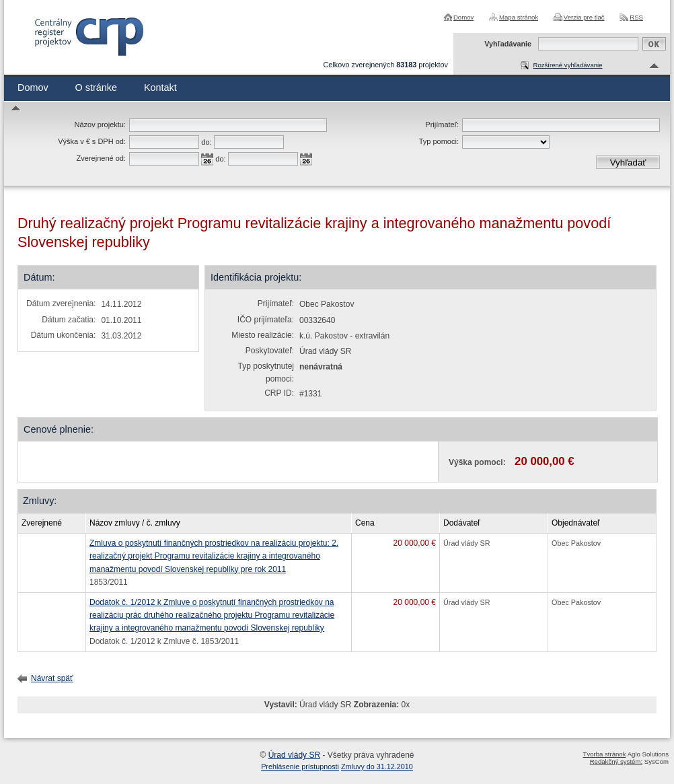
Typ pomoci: (439, 141)
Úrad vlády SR (294, 755)
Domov (463, 17)
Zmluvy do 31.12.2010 (377, 767)
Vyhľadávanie (508, 44)
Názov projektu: (100, 124)
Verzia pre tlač (584, 17)
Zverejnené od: (101, 158)
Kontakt (160, 87)
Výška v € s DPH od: (92, 141)
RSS (636, 17)
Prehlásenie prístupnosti (300, 767)
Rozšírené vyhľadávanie (567, 65)
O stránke (96, 87)
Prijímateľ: (442, 124)
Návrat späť (52, 678)
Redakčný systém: (616, 761)
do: (206, 142)
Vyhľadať (628, 163)
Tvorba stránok (605, 754)
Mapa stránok (519, 17)
